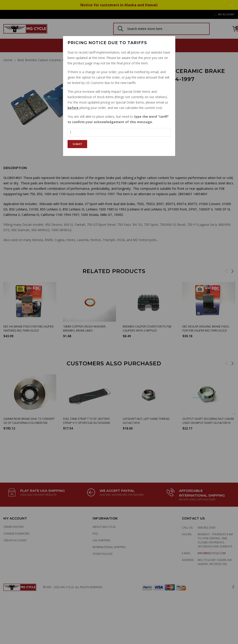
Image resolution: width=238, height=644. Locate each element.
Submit (77, 144)
